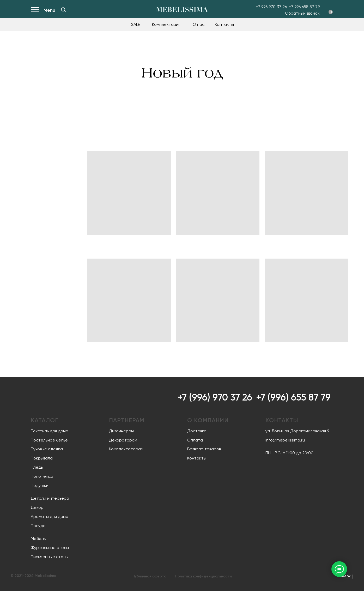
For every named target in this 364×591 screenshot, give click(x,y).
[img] (63, 10)
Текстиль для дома (50, 431)
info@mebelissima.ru (285, 440)
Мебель (38, 538)
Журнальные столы (50, 548)
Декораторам (123, 440)
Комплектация (166, 24)
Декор (37, 507)
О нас (199, 24)
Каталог (44, 420)
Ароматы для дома (50, 517)
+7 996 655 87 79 (304, 7)
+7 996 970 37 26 (271, 7)
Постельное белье (49, 440)
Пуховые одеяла (47, 449)
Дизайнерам (121, 431)
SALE (136, 24)
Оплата (195, 440)
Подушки (40, 485)
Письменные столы (50, 557)
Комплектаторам (126, 449)
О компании (208, 420)
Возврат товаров (204, 449)
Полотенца (42, 476)
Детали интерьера (50, 498)
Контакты (224, 24)
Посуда (38, 526)
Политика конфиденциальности (204, 576)
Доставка (197, 431)
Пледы (37, 467)
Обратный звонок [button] (302, 13)
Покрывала (42, 458)
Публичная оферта (149, 576)
